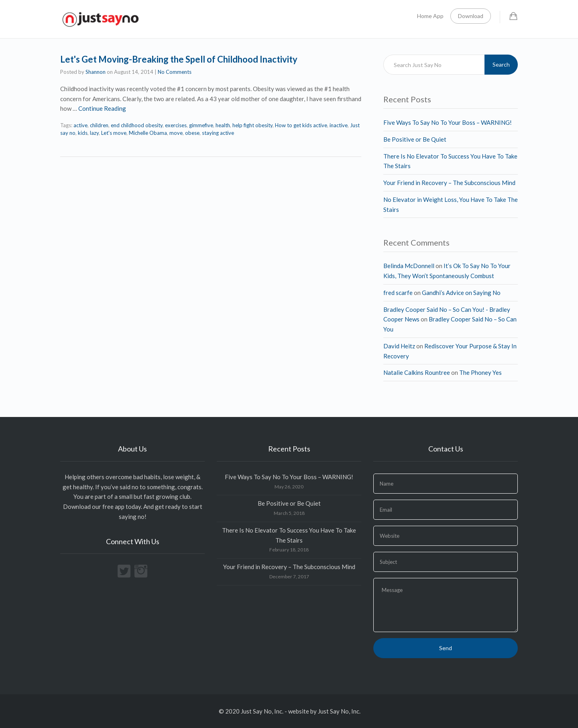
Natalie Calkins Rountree (417, 372)
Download (471, 16)
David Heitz (399, 346)
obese (192, 133)
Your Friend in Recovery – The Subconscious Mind (449, 183)
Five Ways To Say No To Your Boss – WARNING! (448, 122)
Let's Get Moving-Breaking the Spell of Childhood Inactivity (179, 59)
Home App (430, 16)
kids (83, 133)
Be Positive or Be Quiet (415, 139)
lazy (94, 133)
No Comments (175, 72)
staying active (218, 133)
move (176, 133)
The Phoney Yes (480, 372)
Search (501, 64)
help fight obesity (252, 125)
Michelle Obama (148, 133)
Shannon (96, 72)
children (99, 125)
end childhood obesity (137, 125)
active (80, 125)
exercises (176, 125)
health (223, 125)
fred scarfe (398, 293)
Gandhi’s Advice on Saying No (461, 293)
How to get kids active (301, 125)
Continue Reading (102, 108)
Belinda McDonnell (409, 266)
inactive (339, 125)
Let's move (114, 133)
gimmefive (201, 125)
